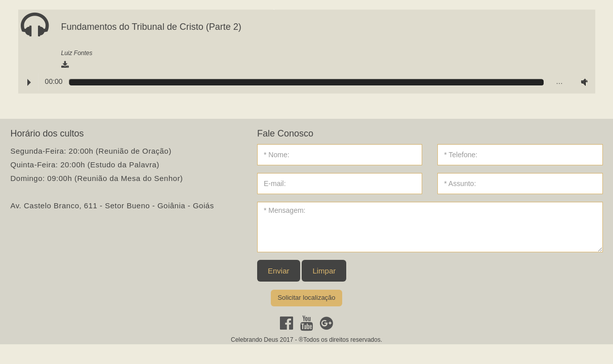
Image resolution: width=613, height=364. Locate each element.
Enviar (279, 271)
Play (29, 82)
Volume (582, 82)
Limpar (324, 271)
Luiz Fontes (77, 53)
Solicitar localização (306, 298)
